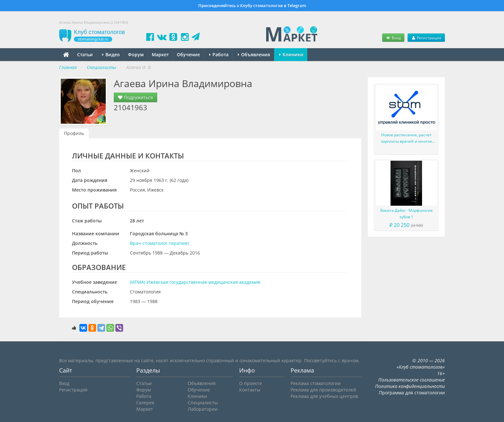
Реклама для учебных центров (324, 396)
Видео (111, 54)
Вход (393, 38)
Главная (68, 67)
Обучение (188, 54)
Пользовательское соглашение (412, 380)
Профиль (74, 133)
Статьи (85, 54)
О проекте (251, 383)
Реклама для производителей (323, 390)
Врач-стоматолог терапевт (160, 243)
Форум (136, 54)
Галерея (145, 403)
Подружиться (135, 97)
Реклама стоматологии (316, 383)
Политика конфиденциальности (410, 386)
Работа (219, 54)
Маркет (160, 54)
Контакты (250, 390)
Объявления (254, 54)
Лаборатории (203, 409)
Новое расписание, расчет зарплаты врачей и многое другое (406, 138)
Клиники (291, 54)
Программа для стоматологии (412, 393)
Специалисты (203, 403)
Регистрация (426, 38)
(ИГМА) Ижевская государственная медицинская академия (195, 282)
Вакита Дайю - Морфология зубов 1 (406, 214)
